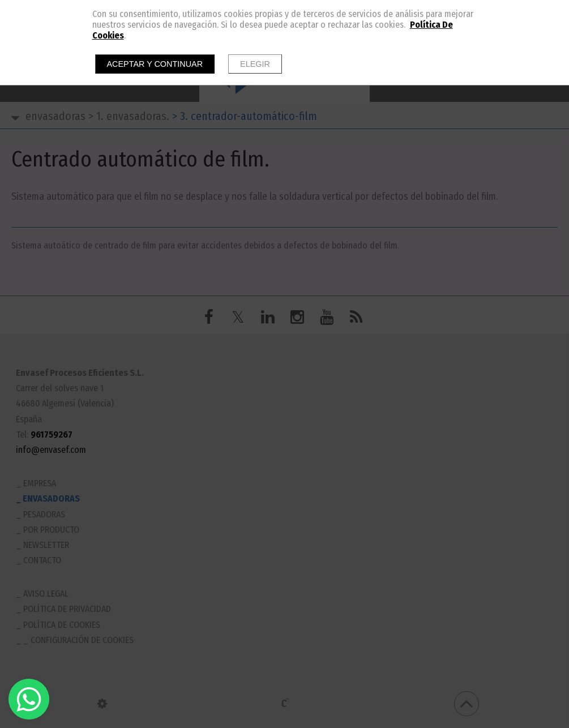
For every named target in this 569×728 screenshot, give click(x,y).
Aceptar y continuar (155, 64)
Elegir (255, 64)
